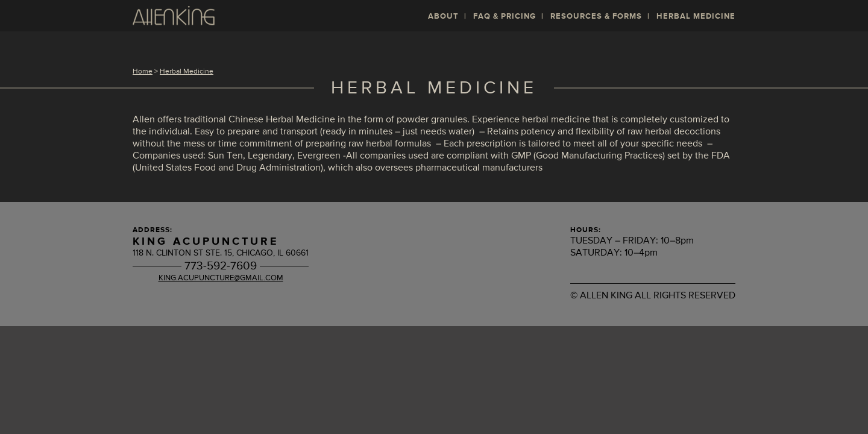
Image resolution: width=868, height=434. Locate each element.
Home (143, 72)
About (443, 17)
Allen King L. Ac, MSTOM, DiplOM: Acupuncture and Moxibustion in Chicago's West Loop (174, 16)
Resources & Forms (596, 17)
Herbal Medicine (696, 17)
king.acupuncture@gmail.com (221, 278)
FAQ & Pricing (505, 17)
